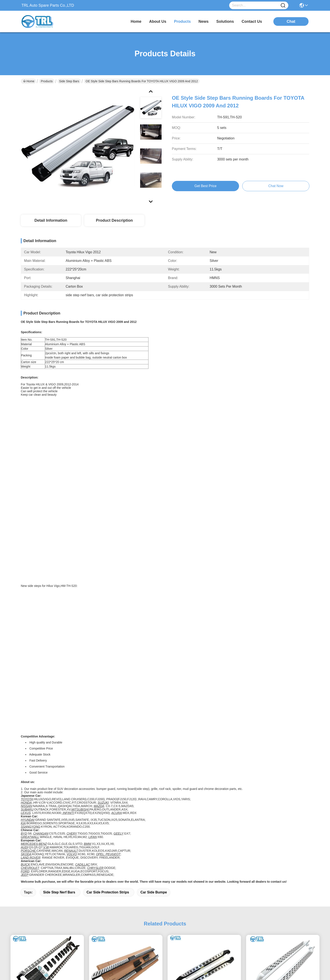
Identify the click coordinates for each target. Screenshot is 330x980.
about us (158, 21)
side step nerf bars (59, 594)
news (204, 21)
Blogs (159, 894)
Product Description (114, 220)
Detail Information (51, 220)
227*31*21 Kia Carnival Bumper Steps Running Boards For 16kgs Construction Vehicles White (283, 713)
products (182, 21)
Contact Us (163, 911)
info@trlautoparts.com (43, 897)
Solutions (161, 903)
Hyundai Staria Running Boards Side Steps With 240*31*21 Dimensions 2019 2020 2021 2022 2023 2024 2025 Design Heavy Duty (126, 713)
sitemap (47, 975)
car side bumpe (154, 594)
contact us (252, 21)
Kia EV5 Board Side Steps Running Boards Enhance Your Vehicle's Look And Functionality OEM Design (204, 713)
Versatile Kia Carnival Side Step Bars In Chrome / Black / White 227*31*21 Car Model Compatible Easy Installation (47, 713)
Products (47, 81)
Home (136, 21)
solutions (225, 21)
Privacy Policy (30, 975)
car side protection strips (108, 594)
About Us (161, 877)
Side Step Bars (69, 81)
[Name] (283, 5)
